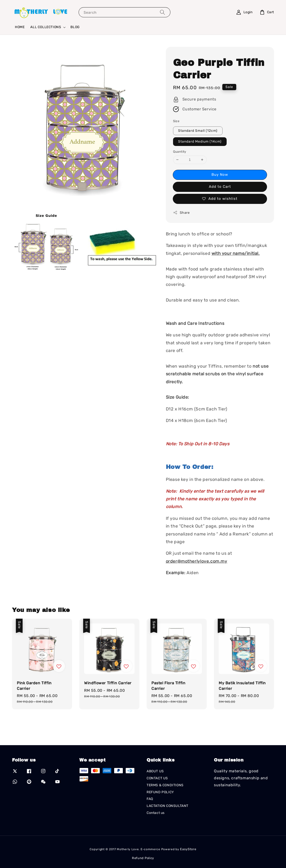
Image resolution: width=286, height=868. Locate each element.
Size (176, 121)
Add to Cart (220, 187)
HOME (20, 27)
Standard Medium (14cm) (200, 142)
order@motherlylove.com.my (197, 561)
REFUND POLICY (160, 792)
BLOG (75, 27)
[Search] (162, 12)
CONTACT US (157, 778)
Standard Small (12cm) (198, 131)
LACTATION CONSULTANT (168, 806)
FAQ (150, 799)
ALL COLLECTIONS (46, 27)
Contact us (156, 813)
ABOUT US (155, 771)
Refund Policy (143, 858)
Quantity (180, 152)
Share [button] (181, 213)
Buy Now (220, 175)
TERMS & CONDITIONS (165, 785)
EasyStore (188, 849)
